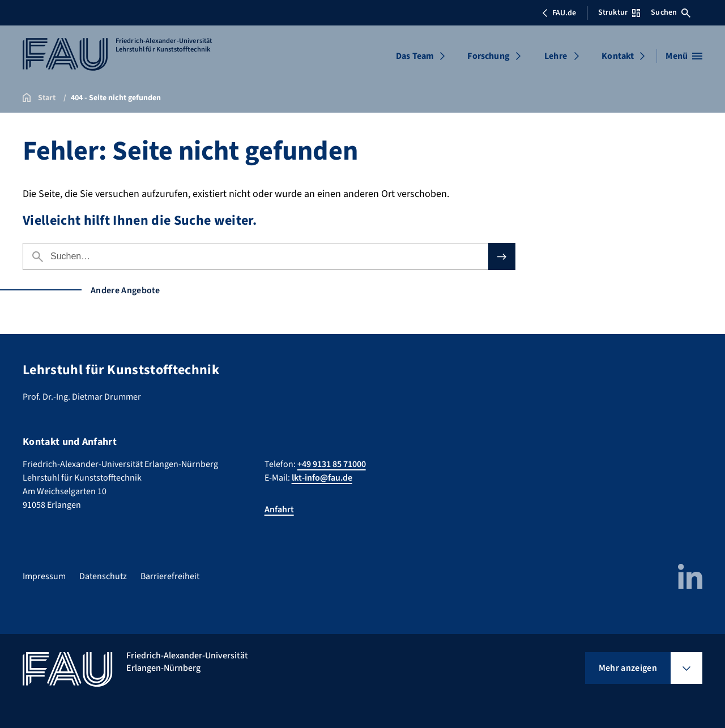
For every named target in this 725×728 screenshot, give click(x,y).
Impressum (44, 576)
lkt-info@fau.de (322, 478)
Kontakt (618, 56)
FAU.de (559, 13)
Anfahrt (279, 509)
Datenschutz (103, 576)
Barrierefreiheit (170, 576)
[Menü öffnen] (684, 56)
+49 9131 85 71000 (332, 464)
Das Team (415, 56)
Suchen (671, 12)
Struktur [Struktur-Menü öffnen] (619, 12)
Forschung (488, 56)
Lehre (556, 56)
